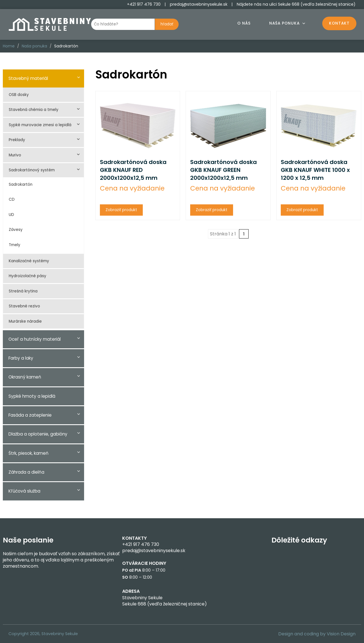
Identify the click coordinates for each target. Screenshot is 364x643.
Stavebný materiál (28, 78)
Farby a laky (21, 358)
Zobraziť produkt (121, 210)
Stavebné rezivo (24, 306)
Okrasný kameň (25, 377)
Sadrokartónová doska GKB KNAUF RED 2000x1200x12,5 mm (133, 170)
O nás (244, 23)
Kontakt (339, 23)
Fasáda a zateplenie (30, 415)
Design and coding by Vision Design (317, 634)
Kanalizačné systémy (29, 261)
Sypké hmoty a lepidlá (32, 396)
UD (11, 215)
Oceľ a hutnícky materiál (35, 339)
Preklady (17, 140)
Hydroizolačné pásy (28, 276)
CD (12, 199)
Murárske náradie (25, 321)
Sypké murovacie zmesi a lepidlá (40, 125)
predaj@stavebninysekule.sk (199, 4)
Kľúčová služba (24, 491)
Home (9, 46)
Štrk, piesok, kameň (28, 453)
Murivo (15, 155)
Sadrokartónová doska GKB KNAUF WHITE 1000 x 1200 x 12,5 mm (315, 170)
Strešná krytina (23, 291)
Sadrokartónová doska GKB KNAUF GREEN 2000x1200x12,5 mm (223, 170)
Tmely (15, 245)
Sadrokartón (21, 184)
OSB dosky (19, 95)
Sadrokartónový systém (32, 170)
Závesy (16, 230)
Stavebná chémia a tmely (34, 110)
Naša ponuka (284, 23)
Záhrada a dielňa (26, 472)
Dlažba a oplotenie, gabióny (38, 434)
